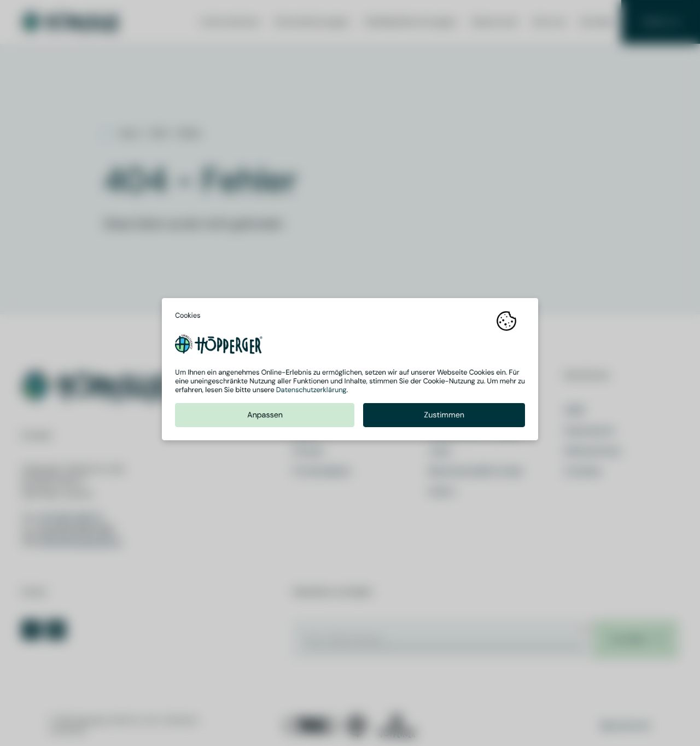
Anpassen (265, 419)
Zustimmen (444, 419)
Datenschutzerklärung (311, 394)
